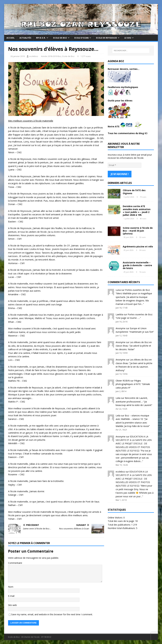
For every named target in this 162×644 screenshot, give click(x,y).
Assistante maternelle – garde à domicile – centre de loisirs (137, 264)
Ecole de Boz (60, 38)
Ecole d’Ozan (81, 38)
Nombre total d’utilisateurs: (122, 527)
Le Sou (128, 38)
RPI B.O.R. (41, 38)
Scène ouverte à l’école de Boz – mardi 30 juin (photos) (138, 230)
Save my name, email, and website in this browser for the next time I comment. (52, 614)
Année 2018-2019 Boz (51, 56)
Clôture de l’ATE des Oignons (134, 191)
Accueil (11, 38)
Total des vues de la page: (121, 520)
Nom (11, 587)
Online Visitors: (116, 516)
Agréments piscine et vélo (138, 245)
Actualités (25, 38)
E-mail (11, 596)
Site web (12, 605)
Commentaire (15, 563)
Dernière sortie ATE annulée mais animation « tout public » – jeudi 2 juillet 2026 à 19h (137, 209)
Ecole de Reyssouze (106, 38)
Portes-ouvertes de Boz (137, 289)
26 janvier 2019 (18, 56)
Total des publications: (120, 524)
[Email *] (125, 165)
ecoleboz (34, 56)
